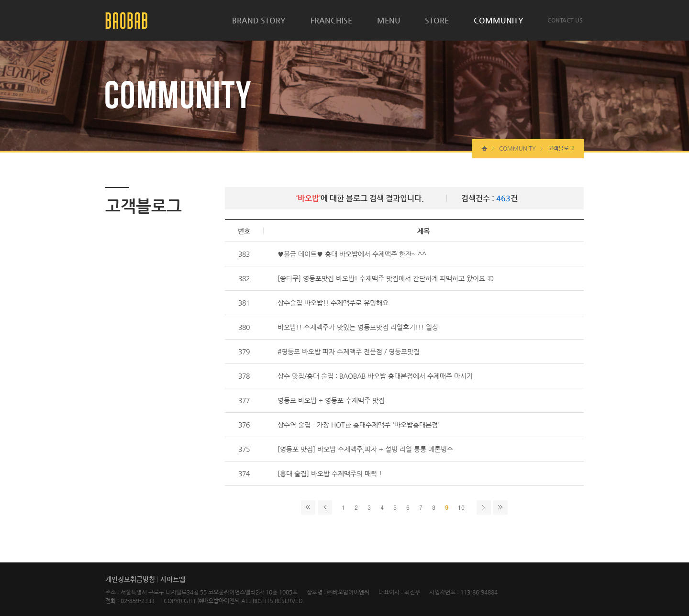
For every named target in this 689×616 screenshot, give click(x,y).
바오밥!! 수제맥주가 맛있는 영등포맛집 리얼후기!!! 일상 (358, 327)
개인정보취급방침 (130, 579)
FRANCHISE (331, 20)
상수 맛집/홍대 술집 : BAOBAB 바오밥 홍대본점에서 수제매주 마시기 (375, 376)
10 (461, 507)
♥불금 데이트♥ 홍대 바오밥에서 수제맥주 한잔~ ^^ (352, 254)
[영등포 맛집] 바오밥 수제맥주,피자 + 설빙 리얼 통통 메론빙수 (365, 449)
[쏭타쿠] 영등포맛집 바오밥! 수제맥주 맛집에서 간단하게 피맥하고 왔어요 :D (386, 278)
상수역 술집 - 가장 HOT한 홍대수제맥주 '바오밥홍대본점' (359, 425)
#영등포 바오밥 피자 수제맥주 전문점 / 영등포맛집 (349, 352)
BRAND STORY (259, 20)
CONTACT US (565, 20)
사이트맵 (173, 579)
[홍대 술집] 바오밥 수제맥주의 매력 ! (330, 473)
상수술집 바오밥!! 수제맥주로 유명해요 (333, 303)
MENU (389, 20)
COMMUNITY (499, 20)
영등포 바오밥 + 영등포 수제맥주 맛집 (331, 400)
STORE (437, 20)
